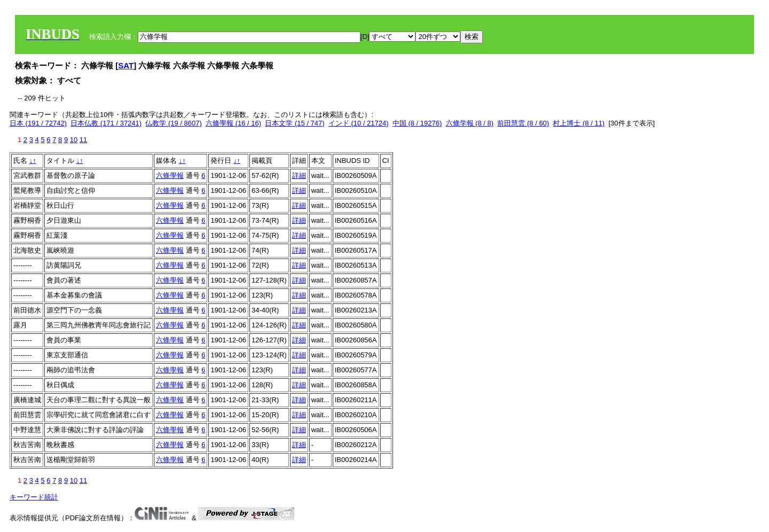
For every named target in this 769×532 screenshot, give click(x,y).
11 (83, 140)
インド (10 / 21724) (359, 123)
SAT (126, 65)
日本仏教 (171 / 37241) (106, 123)
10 (74, 140)
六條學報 (170, 175)
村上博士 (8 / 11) (579, 123)
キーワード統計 (34, 497)
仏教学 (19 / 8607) (174, 123)
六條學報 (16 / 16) (233, 123)
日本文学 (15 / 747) (295, 123)
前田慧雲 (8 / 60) (523, 123)
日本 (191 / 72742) (38, 123)
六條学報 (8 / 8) (470, 123)
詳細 (299, 175)
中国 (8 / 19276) (417, 123)
